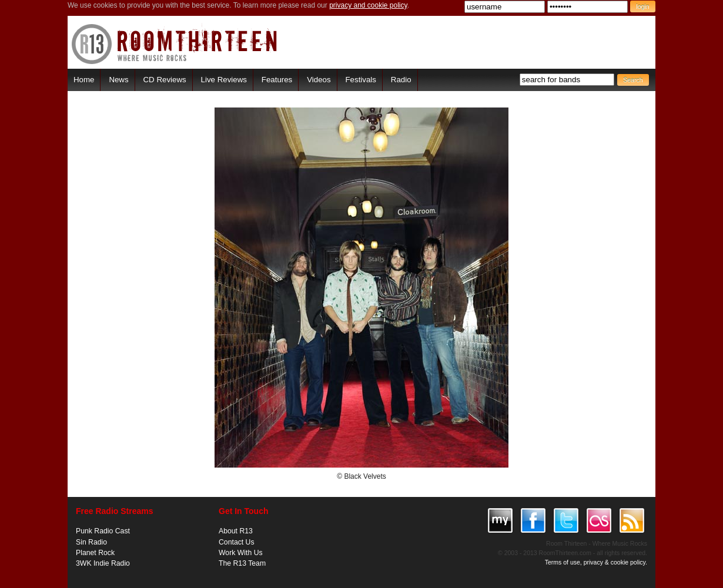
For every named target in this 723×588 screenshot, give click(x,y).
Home (84, 80)
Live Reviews (224, 80)
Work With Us (241, 553)
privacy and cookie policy (368, 5)
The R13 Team (242, 563)
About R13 (236, 531)
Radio (401, 80)
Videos (319, 80)
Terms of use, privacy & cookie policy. (596, 562)
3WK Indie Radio (103, 563)
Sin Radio (91, 542)
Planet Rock (95, 553)
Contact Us (237, 542)
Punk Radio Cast (103, 531)
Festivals (360, 80)
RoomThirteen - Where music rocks (175, 44)
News (118, 80)
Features (277, 80)
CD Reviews (165, 80)
